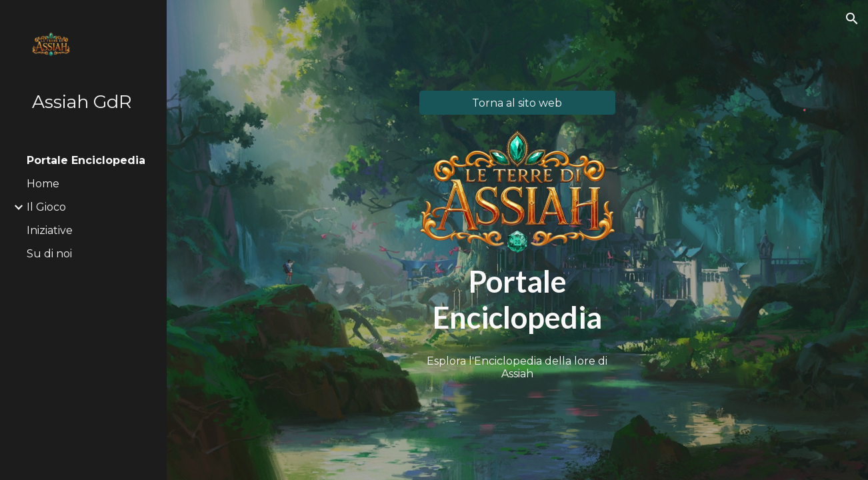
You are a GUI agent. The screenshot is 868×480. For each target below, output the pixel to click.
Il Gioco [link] (46, 207)
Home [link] (43, 184)
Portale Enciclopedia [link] (86, 160)
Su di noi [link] (49, 254)
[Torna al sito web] (518, 103)
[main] (518, 300)
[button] (852, 19)
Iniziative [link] (50, 230)
